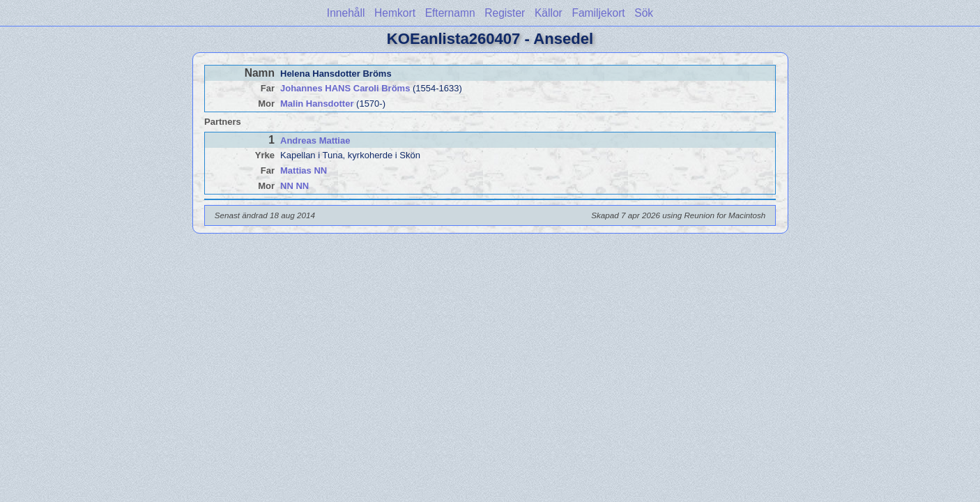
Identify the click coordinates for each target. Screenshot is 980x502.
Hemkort (395, 13)
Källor (549, 13)
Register (505, 13)
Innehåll (346, 13)
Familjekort (598, 13)
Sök (644, 13)
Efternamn (450, 13)
